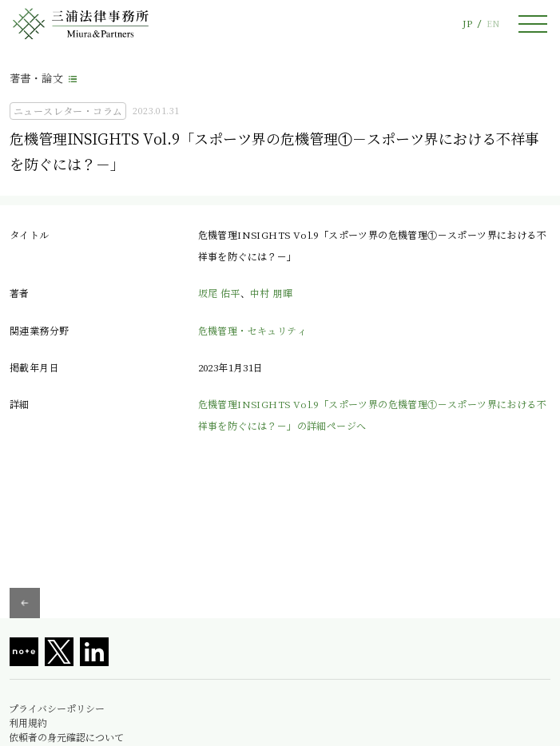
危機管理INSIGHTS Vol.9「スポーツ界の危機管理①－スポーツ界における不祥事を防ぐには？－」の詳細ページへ (372, 414)
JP (467, 24)
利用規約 (28, 723)
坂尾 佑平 (219, 293)
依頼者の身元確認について (66, 737)
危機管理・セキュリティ (252, 330)
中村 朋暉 (271, 293)
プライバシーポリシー (57, 708)
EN (493, 24)
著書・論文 (36, 78)
